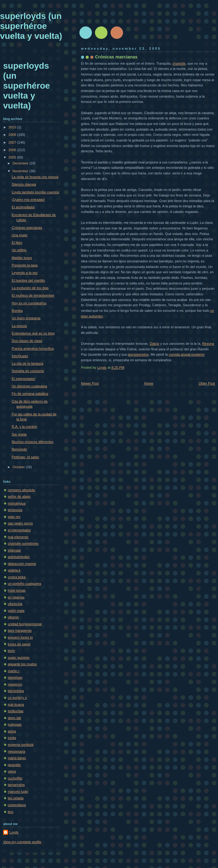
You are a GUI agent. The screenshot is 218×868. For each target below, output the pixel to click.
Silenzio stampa (24, 184)
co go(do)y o (17, 698)
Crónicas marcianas (27, 228)
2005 (13, 157)
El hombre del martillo (28, 280)
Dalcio (154, 344)
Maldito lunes (22, 258)
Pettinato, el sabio (26, 457)
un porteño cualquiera (24, 584)
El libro (17, 242)
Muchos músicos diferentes (33, 442)
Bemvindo (19, 449)
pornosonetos (138, 354)
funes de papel (19, 644)
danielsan (15, 677)
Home (149, 383)
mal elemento (18, 537)
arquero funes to (20, 637)
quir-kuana (16, 704)
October (19, 467)
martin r (14, 671)
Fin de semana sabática (30, 394)
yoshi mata (16, 611)
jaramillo (14, 765)
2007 (13, 142)
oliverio (13, 617)
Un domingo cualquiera (30, 386)
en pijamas (16, 597)
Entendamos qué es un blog (33, 333)
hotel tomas (17, 590)
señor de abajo (19, 496)
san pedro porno (20, 523)
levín (11, 651)
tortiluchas (16, 711)
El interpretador (24, 379)
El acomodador (23, 207)
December (21, 163)
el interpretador (19, 530)
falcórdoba (16, 691)
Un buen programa (26, 318)
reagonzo (15, 684)
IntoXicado (20, 356)
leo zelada (16, 798)
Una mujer (20, 235)
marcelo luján (18, 792)
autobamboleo (19, 557)
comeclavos (17, 805)
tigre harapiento (20, 630)
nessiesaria (17, 751)
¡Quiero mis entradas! (28, 200)
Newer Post (90, 383)
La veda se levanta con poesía (35, 177)
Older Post (207, 383)
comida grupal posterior (187, 354)
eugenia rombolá (21, 745)
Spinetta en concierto (28, 371)
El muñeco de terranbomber (33, 295)
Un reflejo (19, 250)
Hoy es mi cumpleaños (29, 303)
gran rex (14, 517)
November (21, 171)
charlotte (179, 63)
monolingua (17, 503)
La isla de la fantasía (28, 363)
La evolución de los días (30, 288)
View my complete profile (22, 842)
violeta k (14, 570)
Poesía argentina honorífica (33, 349)
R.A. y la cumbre (25, 427)
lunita (12, 738)
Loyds (14, 832)
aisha (12, 731)
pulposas (15, 724)
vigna (12, 771)
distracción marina (22, 564)
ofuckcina (15, 604)
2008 (13, 135)
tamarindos (16, 785)
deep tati (14, 718)
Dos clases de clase (27, 341)
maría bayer (17, 758)
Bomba (17, 311)
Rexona (208, 344)
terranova (15, 510)
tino (11, 812)
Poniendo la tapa (25, 265)
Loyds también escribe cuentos (36, 192)
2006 (13, 150)
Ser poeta (19, 434)
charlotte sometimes (23, 543)
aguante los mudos (22, 664)
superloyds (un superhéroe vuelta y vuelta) (31, 26)
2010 (13, 127)
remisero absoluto (21, 490)
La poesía (19, 326)
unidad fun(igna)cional (25, 624)
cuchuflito (15, 778)
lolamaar (14, 550)
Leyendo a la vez (25, 273)
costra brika (17, 577)
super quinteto (19, 658)
